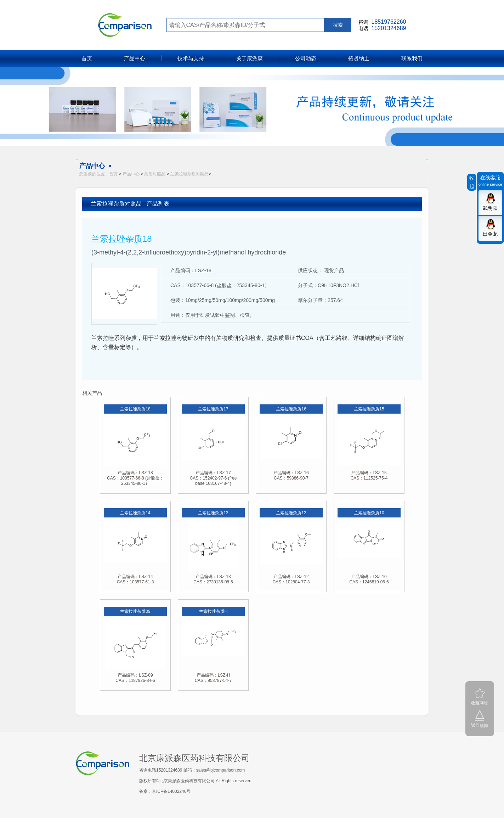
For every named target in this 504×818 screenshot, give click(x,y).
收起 (472, 182)
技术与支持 (191, 58)
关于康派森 (250, 58)
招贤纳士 (359, 58)
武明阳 (490, 208)
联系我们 (412, 58)
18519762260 (389, 22)
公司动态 (306, 58)
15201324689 (389, 28)
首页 (87, 58)
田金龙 (490, 234)
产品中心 (135, 58)
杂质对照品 (155, 174)
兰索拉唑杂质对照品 (189, 174)
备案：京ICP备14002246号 (165, 791)
